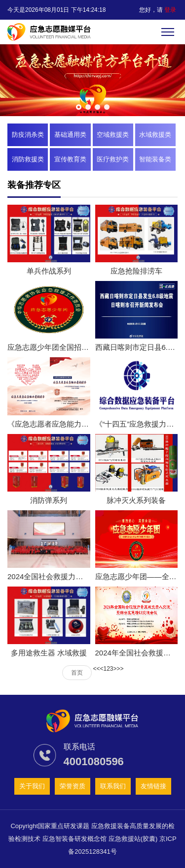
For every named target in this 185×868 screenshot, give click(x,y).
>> (120, 669)
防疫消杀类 (28, 135)
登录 (170, 10)
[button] (79, 107)
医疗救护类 (113, 159)
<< (96, 669)
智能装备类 (155, 159)
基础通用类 (70, 135)
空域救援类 (113, 135)
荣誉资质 (73, 786)
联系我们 (113, 786)
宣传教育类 (70, 159)
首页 (77, 673)
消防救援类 (28, 159)
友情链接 (153, 786)
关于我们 (32, 786)
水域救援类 (155, 135)
